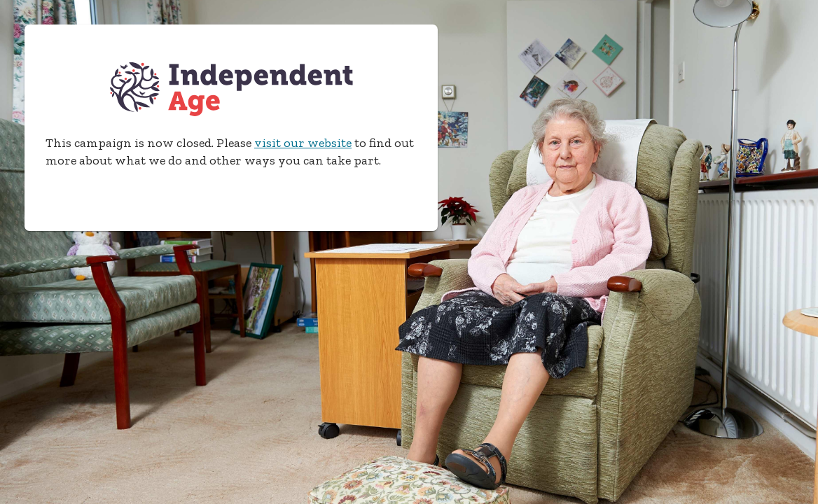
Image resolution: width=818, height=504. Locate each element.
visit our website (303, 143)
